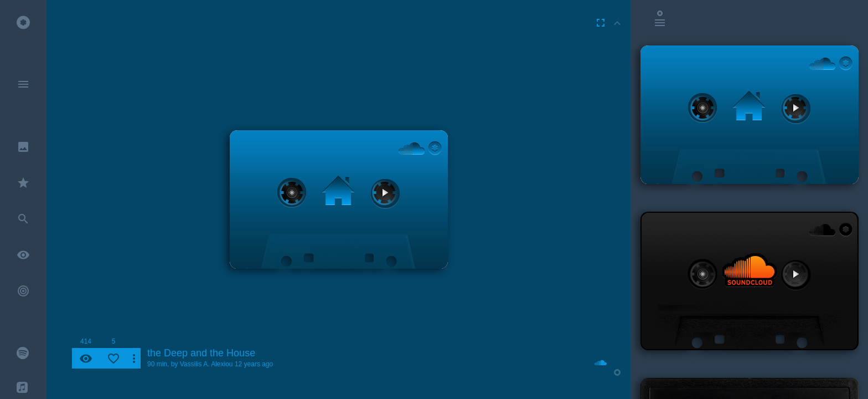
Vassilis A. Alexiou (206, 364)
